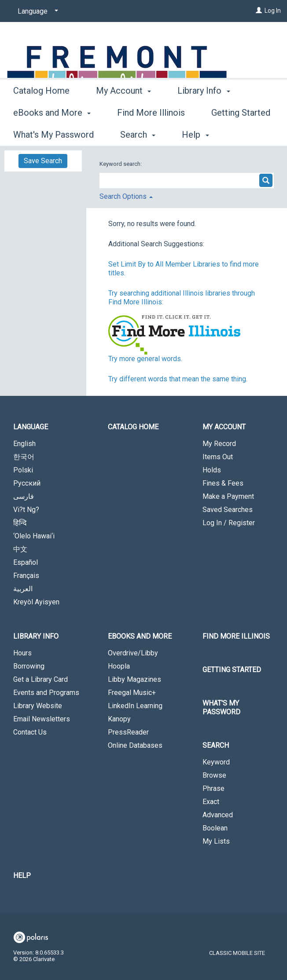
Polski (23, 470)
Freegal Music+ (132, 693)
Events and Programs (46, 693)
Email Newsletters (42, 719)
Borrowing (29, 666)
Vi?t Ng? (26, 510)
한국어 (24, 457)
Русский (27, 483)
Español (26, 562)
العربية (23, 589)
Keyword (216, 762)
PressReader (128, 732)
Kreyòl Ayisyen (36, 602)
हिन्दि (20, 523)
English (24, 444)
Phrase (213, 788)
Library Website (38, 706)
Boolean (215, 828)
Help (22, 876)
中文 (20, 549)
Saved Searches (228, 510)
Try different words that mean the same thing (177, 379)
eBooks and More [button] (140, 636)
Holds (212, 470)
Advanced (218, 815)
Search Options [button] (126, 196)
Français (26, 576)
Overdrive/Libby (133, 653)
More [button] (195, 135)
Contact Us (30, 732)
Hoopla (119, 666)
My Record (219, 444)
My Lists (216, 841)
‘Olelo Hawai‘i (34, 536)
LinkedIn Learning (135, 706)
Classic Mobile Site (237, 953)
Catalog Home (41, 133)
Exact (211, 802)
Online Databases (135, 745)
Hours (22, 653)
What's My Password (221, 708)
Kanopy (119, 719)
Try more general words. (145, 359)
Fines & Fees (223, 483)
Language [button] (31, 427)
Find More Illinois (236, 636)
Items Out (218, 457)
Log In (273, 11)
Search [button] (216, 745)
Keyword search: (121, 164)
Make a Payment (228, 496)
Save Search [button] (43, 161)
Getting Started (232, 670)
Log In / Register (229, 523)
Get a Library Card (40, 679)
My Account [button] (123, 133)
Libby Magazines (134, 679)
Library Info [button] (36, 636)
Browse (214, 775)
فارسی (24, 496)
